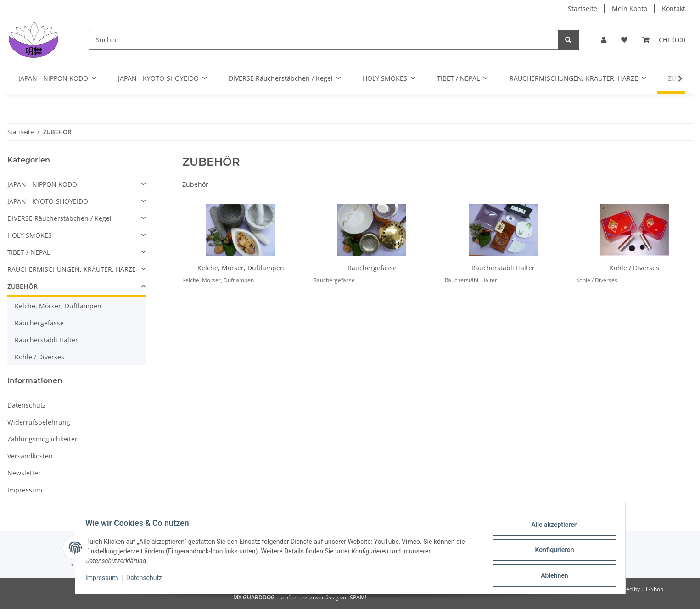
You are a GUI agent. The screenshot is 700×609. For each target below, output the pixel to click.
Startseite (582, 8)
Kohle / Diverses (634, 268)
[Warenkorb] (664, 40)
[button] (604, 40)
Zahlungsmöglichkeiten (43, 439)
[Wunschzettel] (624, 40)
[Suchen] (323, 40)
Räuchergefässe (372, 268)
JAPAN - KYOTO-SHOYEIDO (48, 201)
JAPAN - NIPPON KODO (42, 184)
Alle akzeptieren (550, 529)
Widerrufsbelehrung (39, 422)
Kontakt (674, 8)
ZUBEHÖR (22, 286)
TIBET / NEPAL (29, 252)
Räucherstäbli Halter (503, 268)
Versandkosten (30, 456)
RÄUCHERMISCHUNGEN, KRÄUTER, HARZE (72, 269)
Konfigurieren (550, 553)
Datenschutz (27, 405)
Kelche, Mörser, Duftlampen (241, 268)
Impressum (25, 490)
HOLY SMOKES (30, 235)
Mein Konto (630, 8)
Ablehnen (550, 576)
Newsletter (24, 473)
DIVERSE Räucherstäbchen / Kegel (59, 218)
